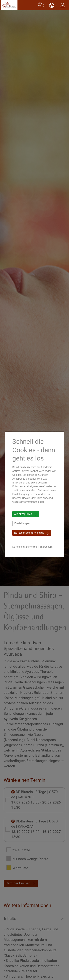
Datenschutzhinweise (25, 547)
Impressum (46, 547)
